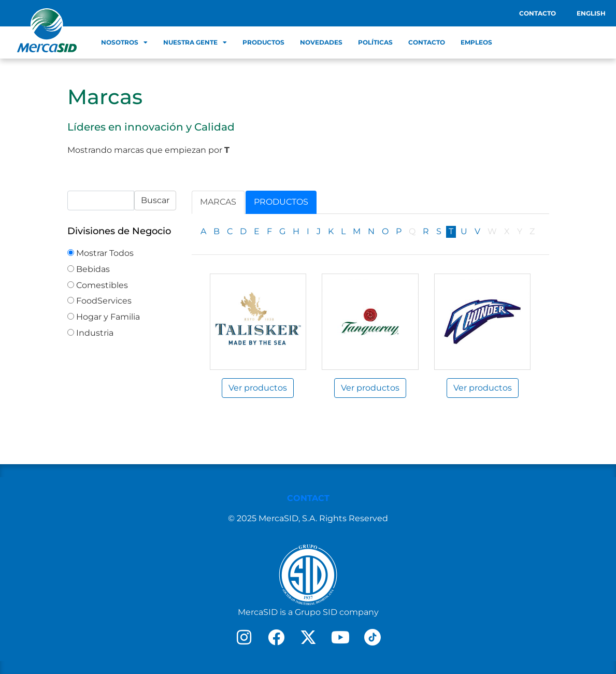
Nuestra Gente (195, 42)
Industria (90, 333)
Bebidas (89, 269)
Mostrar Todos (101, 253)
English (591, 13)
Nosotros (124, 42)
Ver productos (258, 388)
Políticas (375, 42)
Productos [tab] (281, 202)
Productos (263, 42)
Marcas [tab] (218, 202)
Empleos (476, 42)
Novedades (321, 42)
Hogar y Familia (104, 317)
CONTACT (308, 498)
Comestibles (98, 285)
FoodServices (99, 301)
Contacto (538, 13)
